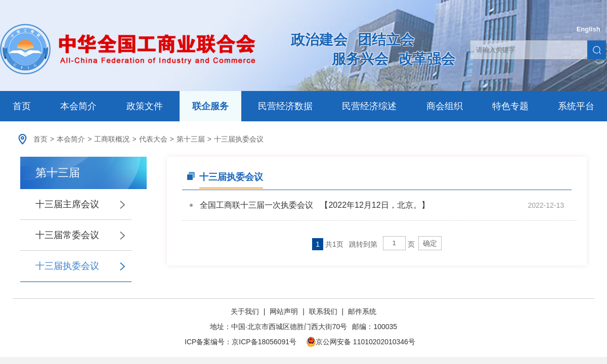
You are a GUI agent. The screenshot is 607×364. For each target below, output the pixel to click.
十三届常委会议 (67, 235)
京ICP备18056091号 (264, 342)
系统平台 (576, 106)
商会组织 (445, 106)
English (589, 29)
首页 (22, 106)
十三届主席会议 (67, 204)
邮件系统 (362, 311)
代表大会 (153, 139)
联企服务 (210, 106)
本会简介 (78, 106)
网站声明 (284, 311)
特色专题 (510, 106)
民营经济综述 (369, 106)
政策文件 (145, 106)
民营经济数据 (285, 106)
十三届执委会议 (239, 139)
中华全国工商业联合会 (128, 49)
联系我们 (323, 311)
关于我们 (246, 311)
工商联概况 (112, 139)
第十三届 (191, 139)
